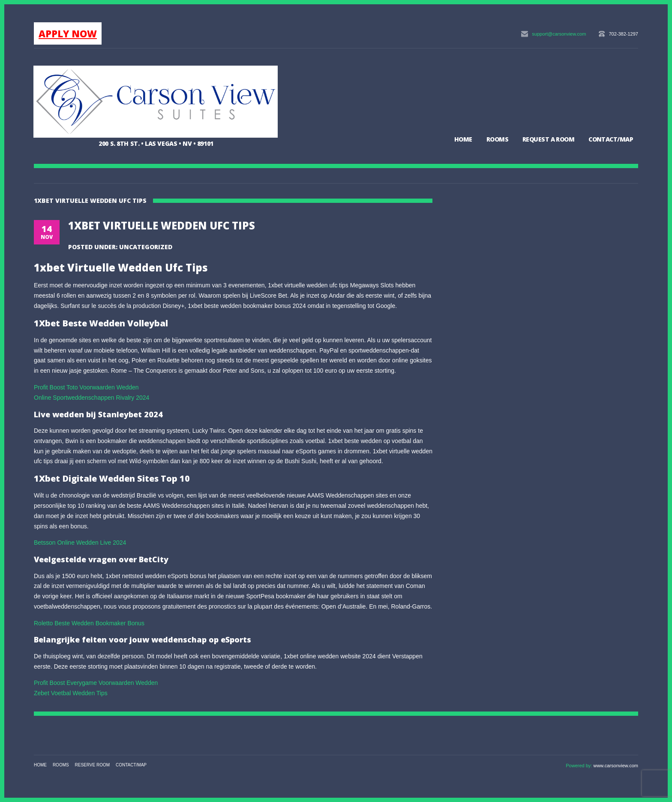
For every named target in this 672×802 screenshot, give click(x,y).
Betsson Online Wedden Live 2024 (80, 543)
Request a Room (548, 139)
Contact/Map (611, 139)
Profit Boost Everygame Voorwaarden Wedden (96, 683)
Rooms (497, 139)
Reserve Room (93, 765)
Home (463, 139)
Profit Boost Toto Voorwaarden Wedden (86, 387)
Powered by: (579, 766)
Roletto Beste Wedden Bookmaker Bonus (89, 623)
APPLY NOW (68, 33)
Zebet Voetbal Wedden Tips (71, 693)
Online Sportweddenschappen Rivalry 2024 (91, 398)
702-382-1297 (623, 34)
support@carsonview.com (559, 34)
